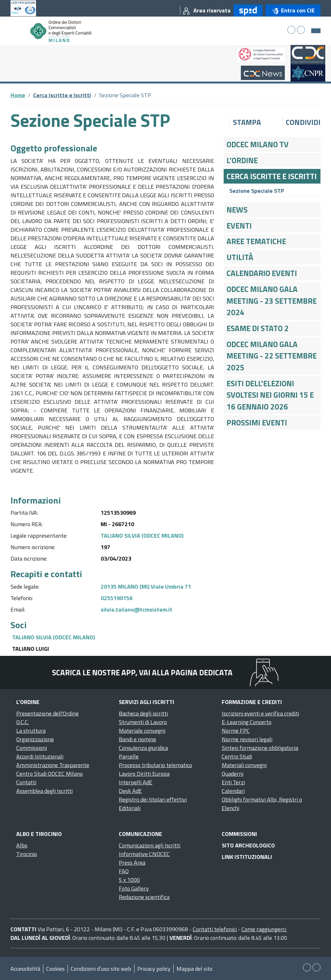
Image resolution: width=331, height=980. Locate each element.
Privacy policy (154, 969)
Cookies (55, 969)
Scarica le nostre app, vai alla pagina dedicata (142, 672)
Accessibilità (25, 969)
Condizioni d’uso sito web (101, 969)
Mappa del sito (194, 969)
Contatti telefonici (215, 929)
